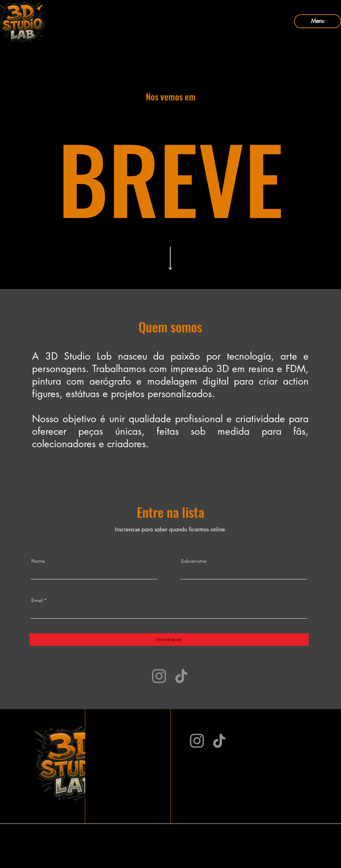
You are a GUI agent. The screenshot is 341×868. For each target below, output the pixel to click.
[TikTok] (181, 676)
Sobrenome (194, 561)
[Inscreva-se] (169, 640)
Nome (38, 561)
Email (37, 600)
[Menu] (318, 21)
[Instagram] (159, 676)
